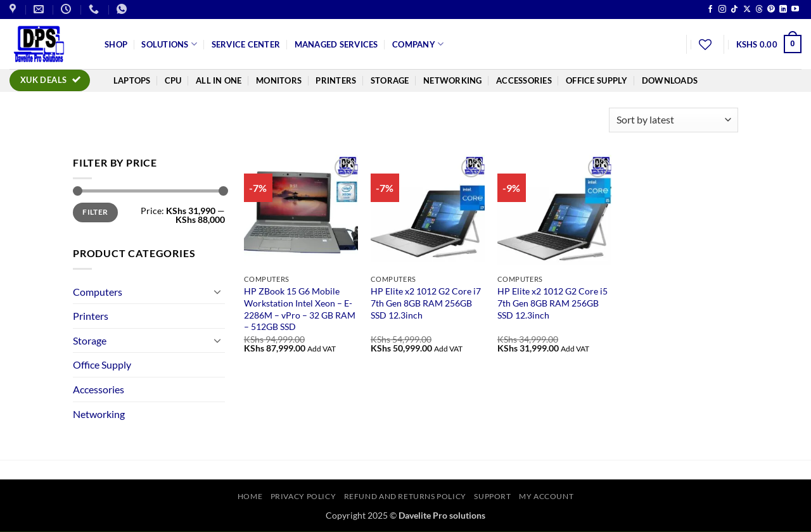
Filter (95, 212)
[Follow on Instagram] (722, 9)
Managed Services (336, 44)
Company (418, 44)
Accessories (524, 80)
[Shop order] (674, 120)
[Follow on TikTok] (734, 9)
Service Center (246, 44)
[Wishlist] (705, 44)
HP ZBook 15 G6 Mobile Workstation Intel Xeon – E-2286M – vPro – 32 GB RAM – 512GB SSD (300, 309)
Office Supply (597, 80)
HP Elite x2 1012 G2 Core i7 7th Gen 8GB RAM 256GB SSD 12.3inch (426, 303)
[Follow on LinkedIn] (783, 9)
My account (546, 496)
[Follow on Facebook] (710, 9)
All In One (219, 80)
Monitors (279, 80)
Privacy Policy (303, 496)
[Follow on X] (747, 9)
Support (492, 496)
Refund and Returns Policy (405, 496)
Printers (336, 80)
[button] (769, 44)
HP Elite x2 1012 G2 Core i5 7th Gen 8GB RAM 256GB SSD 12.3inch (552, 303)
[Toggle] (217, 291)
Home (250, 496)
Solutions (169, 44)
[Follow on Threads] (759, 9)
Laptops (132, 80)
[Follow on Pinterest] (771, 9)
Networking (453, 80)
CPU (173, 80)
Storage (390, 80)
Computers (98, 292)
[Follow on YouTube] (795, 9)
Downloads (670, 80)
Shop (116, 44)
